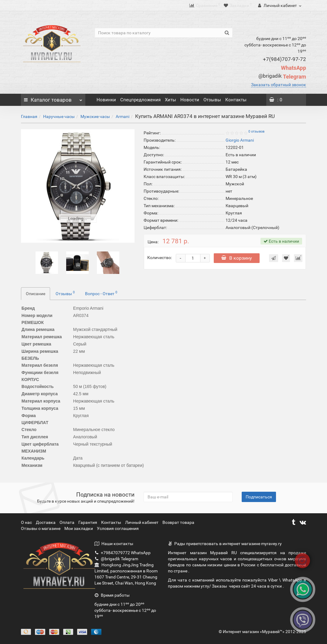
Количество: (160, 258)
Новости (190, 100)
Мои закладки (79, 528)
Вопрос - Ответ (101, 293)
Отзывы (212, 100)
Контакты (236, 100)
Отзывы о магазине (41, 528)
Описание (36, 294)
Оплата (67, 522)
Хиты (170, 100)
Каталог (53, 98)
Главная (29, 116)
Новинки (106, 100)
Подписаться (259, 497)
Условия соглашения (118, 528)
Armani (123, 116)
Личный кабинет (142, 522)
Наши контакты (114, 544)
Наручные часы (59, 116)
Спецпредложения (140, 100)
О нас (27, 522)
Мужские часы (95, 116)
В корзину (237, 258)
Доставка (46, 522)
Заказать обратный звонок (279, 85)
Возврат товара (178, 522)
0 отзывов (256, 131)
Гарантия (88, 522)
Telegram (282, 77)
